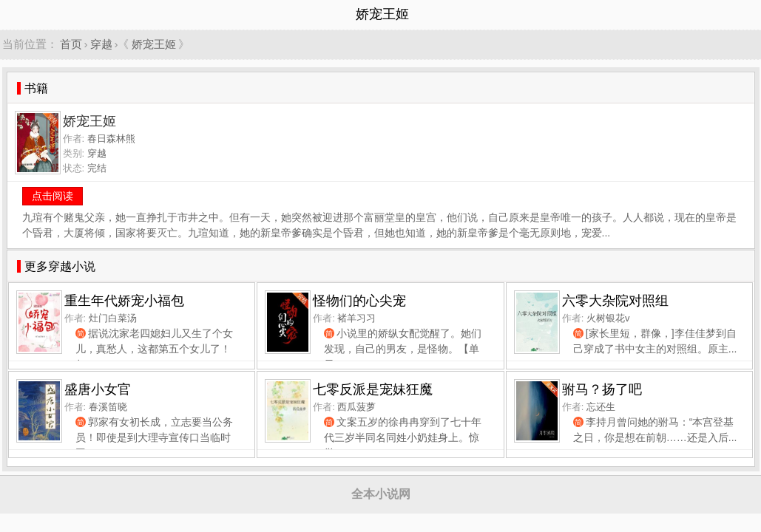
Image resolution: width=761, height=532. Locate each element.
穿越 (101, 44)
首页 (71, 44)
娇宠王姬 (154, 44)
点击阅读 (53, 196)
